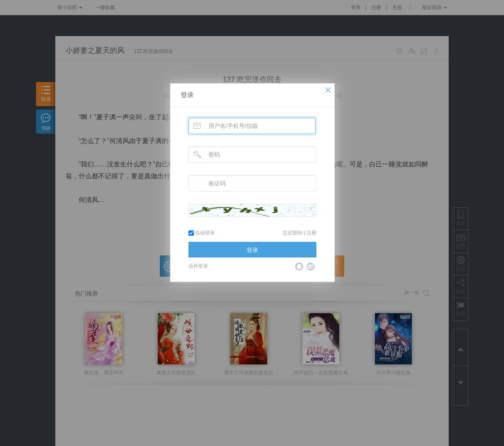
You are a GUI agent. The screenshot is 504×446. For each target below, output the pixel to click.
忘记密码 (293, 233)
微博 (311, 266)
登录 (187, 95)
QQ (299, 266)
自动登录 (202, 233)
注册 (311, 233)
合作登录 (198, 266)
